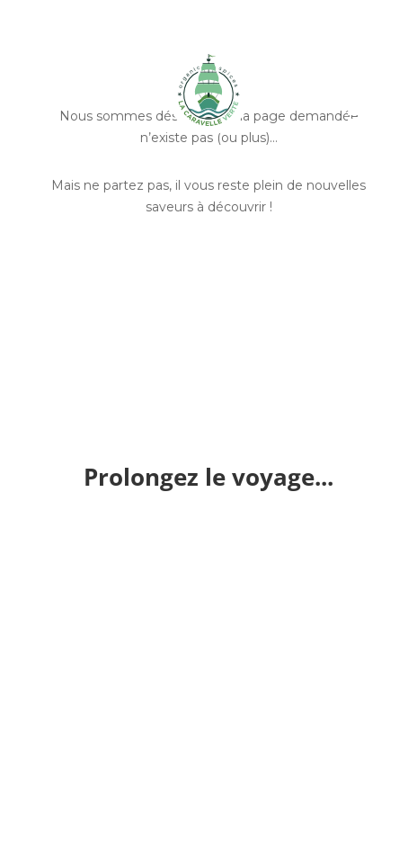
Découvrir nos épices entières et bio (209, 283)
